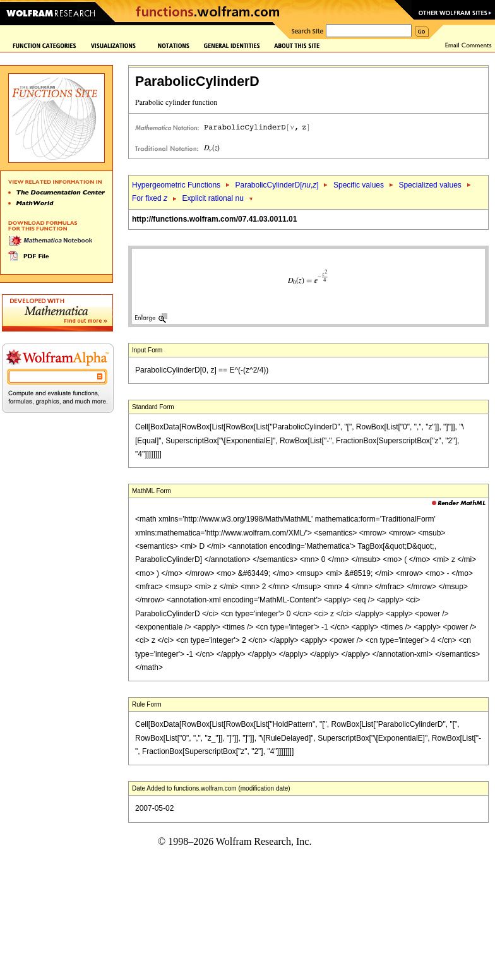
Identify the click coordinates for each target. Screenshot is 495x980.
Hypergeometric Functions (176, 185)
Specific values (359, 185)
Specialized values (430, 185)
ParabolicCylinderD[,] (277, 185)
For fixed (150, 198)
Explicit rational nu (212, 198)
